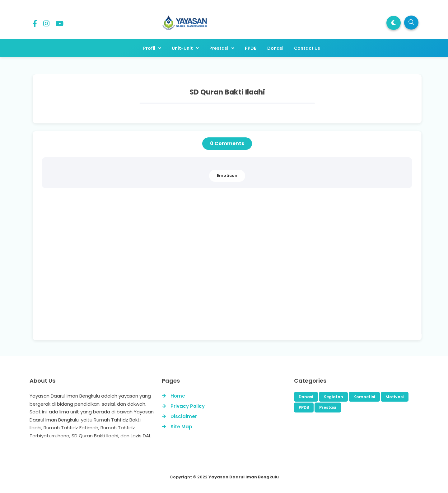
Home (178, 396)
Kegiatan (333, 397)
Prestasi (328, 407)
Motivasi (395, 397)
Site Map (181, 427)
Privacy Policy (188, 406)
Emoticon (227, 175)
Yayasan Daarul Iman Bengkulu (244, 477)
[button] (394, 23)
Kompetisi (364, 397)
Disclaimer (184, 416)
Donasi (306, 397)
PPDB (304, 407)
